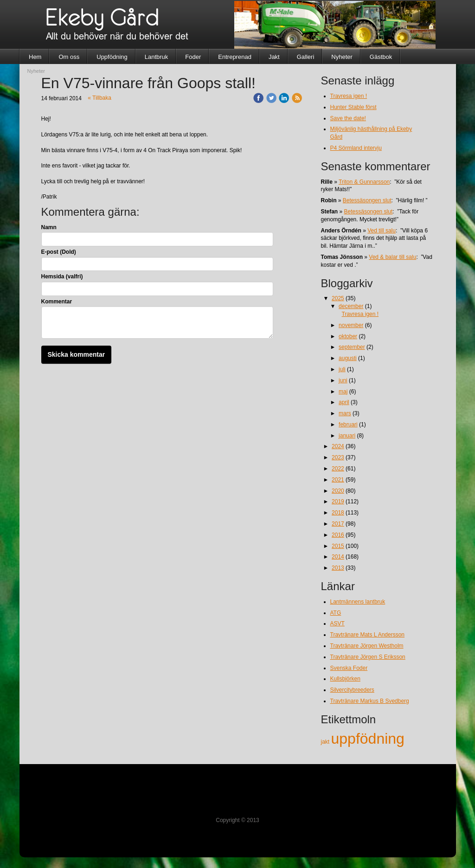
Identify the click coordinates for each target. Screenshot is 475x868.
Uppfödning (112, 57)
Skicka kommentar (77, 354)
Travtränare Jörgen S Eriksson (368, 657)
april (344, 402)
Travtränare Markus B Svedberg (370, 701)
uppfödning (368, 739)
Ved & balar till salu (392, 257)
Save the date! (348, 118)
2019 (338, 502)
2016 (338, 535)
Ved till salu (382, 231)
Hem (35, 57)
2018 (338, 513)
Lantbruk (157, 57)
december (351, 306)
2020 (338, 491)
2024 (338, 446)
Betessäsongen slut (367, 200)
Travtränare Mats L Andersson (368, 635)
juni (343, 380)
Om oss (69, 57)
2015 (338, 546)
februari (348, 424)
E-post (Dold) (59, 252)
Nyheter (342, 57)
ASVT (337, 624)
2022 (338, 469)
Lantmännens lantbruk (358, 602)
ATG (336, 613)
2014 (338, 557)
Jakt (274, 57)
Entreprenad (235, 57)
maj (343, 392)
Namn (49, 227)
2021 (338, 480)
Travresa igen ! (349, 96)
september (352, 347)
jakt (326, 742)
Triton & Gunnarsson (364, 182)
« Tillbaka (99, 98)
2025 (338, 298)
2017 (338, 524)
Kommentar (57, 302)
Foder (193, 57)
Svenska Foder (349, 668)
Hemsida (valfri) (62, 276)
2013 (338, 568)
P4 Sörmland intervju (356, 148)
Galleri (306, 57)
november (351, 325)
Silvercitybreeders (352, 690)
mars (345, 413)
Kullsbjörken (345, 679)
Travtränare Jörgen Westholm (367, 646)
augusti (348, 358)
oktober (348, 336)
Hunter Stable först (353, 107)
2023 (338, 457)
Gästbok (381, 57)
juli (342, 369)
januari (347, 436)
